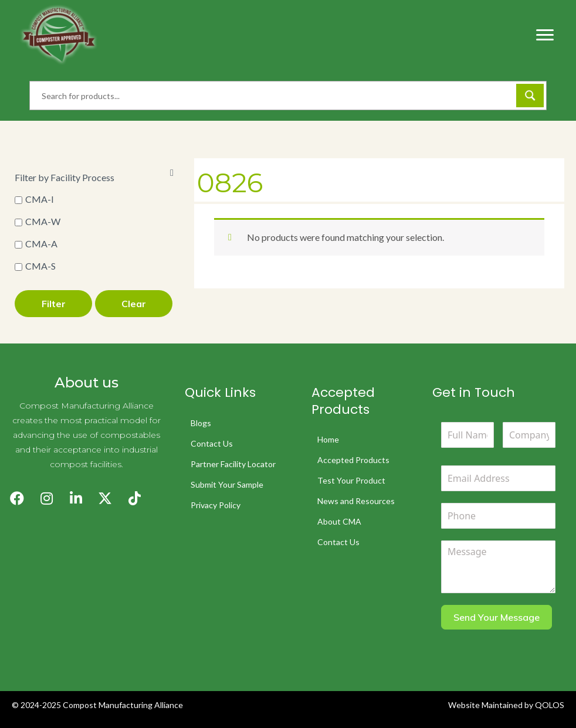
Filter (54, 304)
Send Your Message (497, 617)
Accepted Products (353, 460)
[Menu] (545, 35)
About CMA (339, 521)
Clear (134, 304)
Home (328, 439)
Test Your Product (351, 480)
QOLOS (550, 705)
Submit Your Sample (227, 484)
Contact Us (212, 443)
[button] (17, 498)
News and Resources (356, 501)
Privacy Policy (216, 505)
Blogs (201, 423)
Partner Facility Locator (233, 464)
